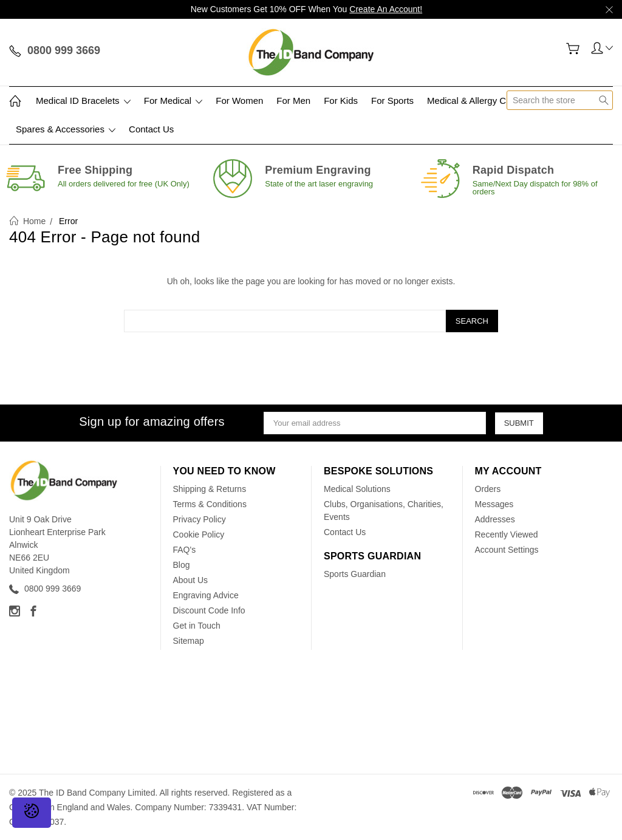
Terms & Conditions (210, 504)
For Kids (341, 101)
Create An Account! (386, 9)
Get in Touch (197, 626)
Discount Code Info (209, 610)
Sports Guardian (355, 574)
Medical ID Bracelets (83, 101)
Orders (488, 489)
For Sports (392, 101)
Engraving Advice (206, 595)
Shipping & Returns (210, 489)
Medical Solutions (357, 489)
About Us (191, 580)
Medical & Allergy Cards (475, 101)
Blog (182, 565)
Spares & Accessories (66, 129)
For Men (293, 101)
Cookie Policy (199, 534)
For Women (239, 101)
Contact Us (151, 129)
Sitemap (189, 641)
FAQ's (185, 550)
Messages (494, 504)
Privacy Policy (200, 519)
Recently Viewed (507, 534)
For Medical (173, 101)
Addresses (495, 519)
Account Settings (507, 550)
